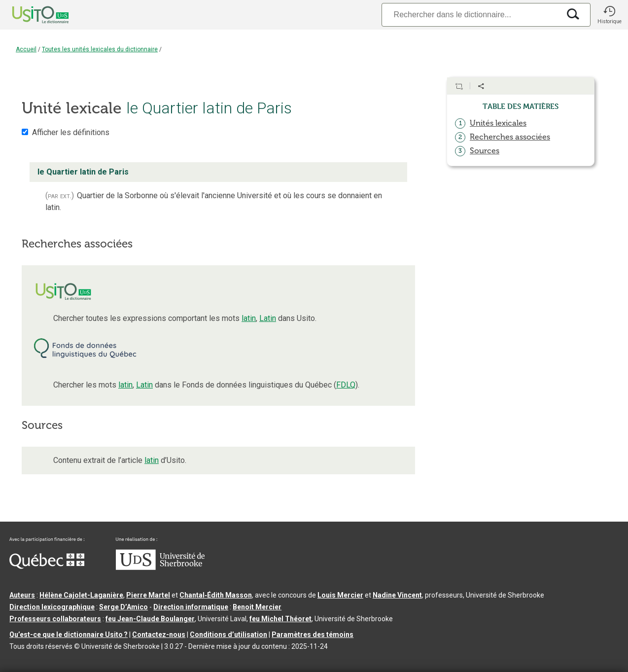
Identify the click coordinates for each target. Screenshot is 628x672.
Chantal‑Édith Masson (216, 595)
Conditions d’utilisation (228, 635)
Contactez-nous (159, 635)
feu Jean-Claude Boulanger (150, 619)
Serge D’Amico (123, 607)
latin (249, 318)
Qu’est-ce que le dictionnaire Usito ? (69, 635)
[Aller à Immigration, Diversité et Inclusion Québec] (47, 566)
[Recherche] (471, 15)
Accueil (26, 49)
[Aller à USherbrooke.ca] (160, 567)
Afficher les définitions (71, 132)
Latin (268, 318)
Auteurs (22, 595)
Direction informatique (191, 607)
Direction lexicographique (52, 607)
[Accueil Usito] (30, 15)
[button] (609, 15)
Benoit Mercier (257, 607)
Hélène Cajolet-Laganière (81, 595)
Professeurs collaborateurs (55, 619)
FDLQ (346, 385)
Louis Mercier (340, 595)
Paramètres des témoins (313, 635)
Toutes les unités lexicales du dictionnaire (100, 49)
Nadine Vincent (397, 595)
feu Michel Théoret (280, 619)
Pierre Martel (148, 595)
